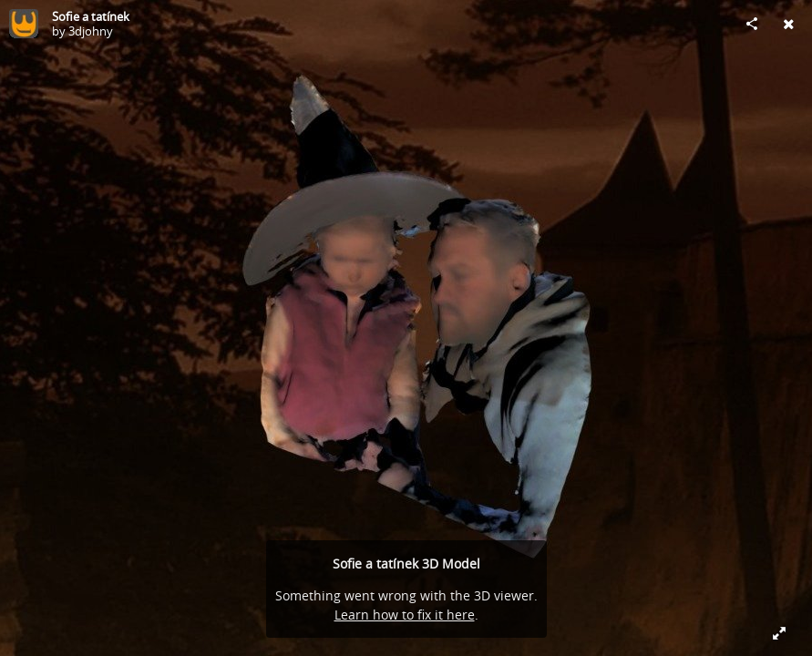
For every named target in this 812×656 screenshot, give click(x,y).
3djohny (91, 31)
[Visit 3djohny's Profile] (24, 24)
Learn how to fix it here (405, 615)
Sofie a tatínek (91, 16)
